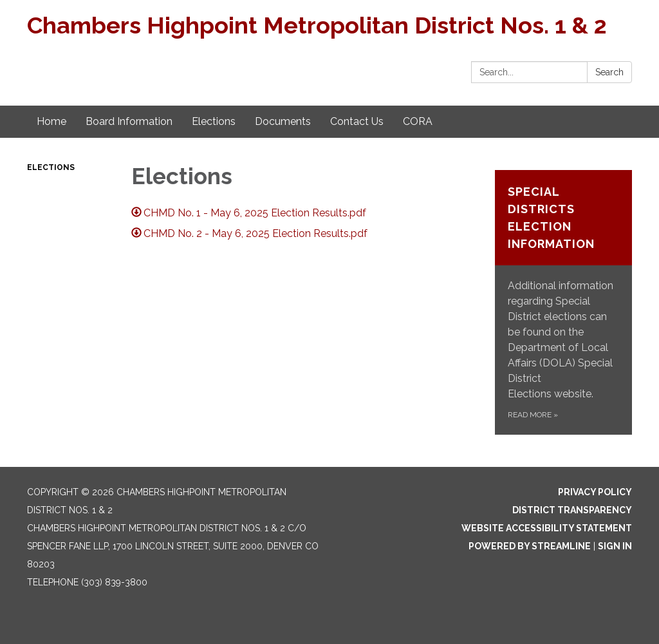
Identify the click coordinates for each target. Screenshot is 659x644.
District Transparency (572, 510)
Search (609, 72)
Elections (51, 167)
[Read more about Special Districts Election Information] (563, 302)
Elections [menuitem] (214, 121)
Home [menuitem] (51, 121)
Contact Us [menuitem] (357, 121)
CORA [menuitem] (418, 121)
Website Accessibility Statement (547, 528)
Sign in (615, 546)
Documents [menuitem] (283, 121)
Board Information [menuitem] (129, 121)
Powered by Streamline (530, 546)
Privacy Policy (595, 492)
